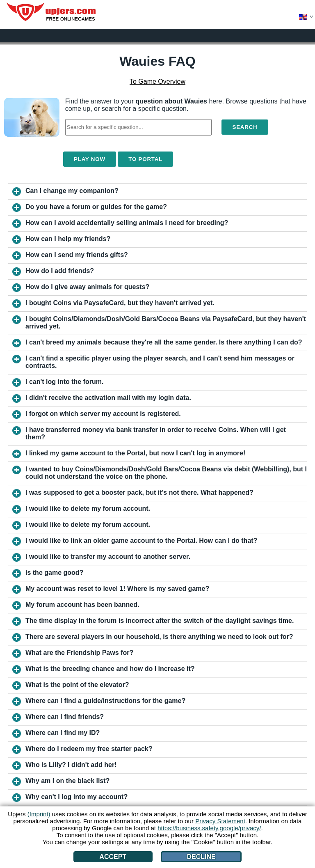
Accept (113, 857)
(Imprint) (39, 814)
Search (245, 127)
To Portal (145, 159)
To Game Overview (157, 82)
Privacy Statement (220, 821)
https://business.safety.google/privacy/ (209, 828)
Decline (201, 857)
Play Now (90, 159)
